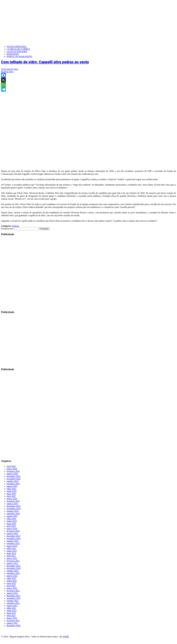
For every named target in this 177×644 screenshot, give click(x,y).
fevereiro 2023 (13, 561)
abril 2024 (11, 526)
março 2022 (12, 588)
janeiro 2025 (12, 504)
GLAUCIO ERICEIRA (17, 51)
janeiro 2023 (12, 563)
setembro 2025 (13, 484)
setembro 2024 (13, 514)
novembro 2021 (14, 598)
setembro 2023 (13, 543)
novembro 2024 (14, 509)
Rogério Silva (7, 72)
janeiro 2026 (12, 474)
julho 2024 (11, 519)
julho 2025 (11, 489)
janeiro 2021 (12, 623)
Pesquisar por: (7, 229)
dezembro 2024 (13, 506)
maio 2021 (11, 613)
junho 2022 (12, 581)
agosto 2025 (12, 486)
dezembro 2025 (13, 476)
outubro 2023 (13, 541)
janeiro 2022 (12, 593)
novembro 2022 (14, 568)
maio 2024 (11, 524)
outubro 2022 (13, 571)
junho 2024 (12, 521)
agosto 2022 (12, 576)
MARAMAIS (13, 54)
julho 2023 (11, 548)
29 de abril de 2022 (10, 69)
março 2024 (12, 529)
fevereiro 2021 (13, 621)
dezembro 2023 (13, 536)
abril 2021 (11, 616)
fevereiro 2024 (13, 531)
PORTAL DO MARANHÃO (19, 56)
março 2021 (12, 618)
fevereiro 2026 (13, 471)
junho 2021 (12, 611)
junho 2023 (12, 551)
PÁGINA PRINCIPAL (17, 47)
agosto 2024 (12, 516)
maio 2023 (11, 553)
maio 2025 (11, 494)
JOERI (66, 637)
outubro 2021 (13, 601)
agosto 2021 (12, 606)
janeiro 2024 (12, 533)
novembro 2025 (14, 479)
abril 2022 (11, 586)
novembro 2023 (14, 538)
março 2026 (12, 469)
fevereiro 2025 (13, 501)
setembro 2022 (13, 573)
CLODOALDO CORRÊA (18, 49)
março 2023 (12, 558)
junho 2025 (12, 491)
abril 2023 (11, 556)
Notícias (15, 226)
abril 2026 (11, 466)
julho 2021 (11, 608)
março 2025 (12, 499)
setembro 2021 (13, 603)
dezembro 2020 (13, 626)
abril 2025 (11, 496)
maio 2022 (11, 583)
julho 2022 (11, 578)
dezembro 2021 (13, 596)
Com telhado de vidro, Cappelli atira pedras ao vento (45, 62)
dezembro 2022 (13, 566)
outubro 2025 (13, 481)
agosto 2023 (12, 546)
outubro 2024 (13, 511)
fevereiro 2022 (13, 591)
